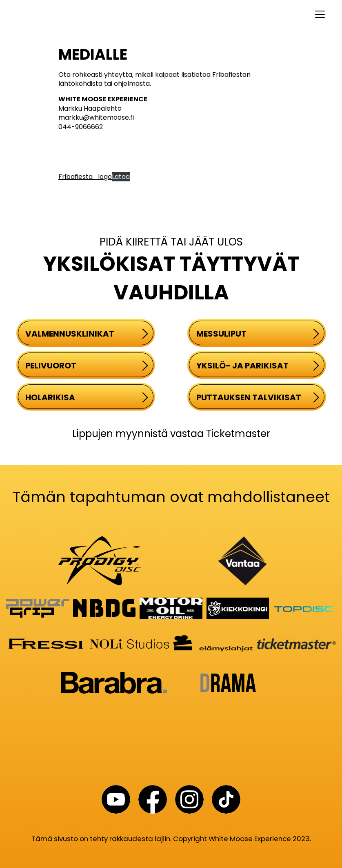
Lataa (121, 177)
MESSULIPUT (258, 334)
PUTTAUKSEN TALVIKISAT (258, 397)
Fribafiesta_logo (85, 177)
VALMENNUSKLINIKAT (87, 334)
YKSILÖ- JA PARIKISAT (258, 366)
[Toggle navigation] (171, 14)
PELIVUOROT (87, 366)
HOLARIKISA (87, 397)
